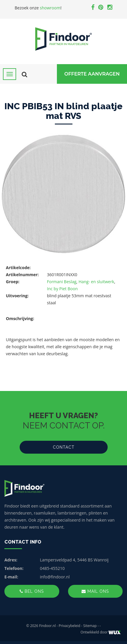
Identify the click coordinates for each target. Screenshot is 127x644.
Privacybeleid (70, 626)
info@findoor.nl (55, 577)
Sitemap (90, 626)
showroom (50, 8)
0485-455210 (52, 568)
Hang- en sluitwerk (96, 282)
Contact (64, 447)
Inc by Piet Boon (62, 289)
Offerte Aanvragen (92, 74)
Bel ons (32, 591)
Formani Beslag (62, 282)
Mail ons (95, 591)
